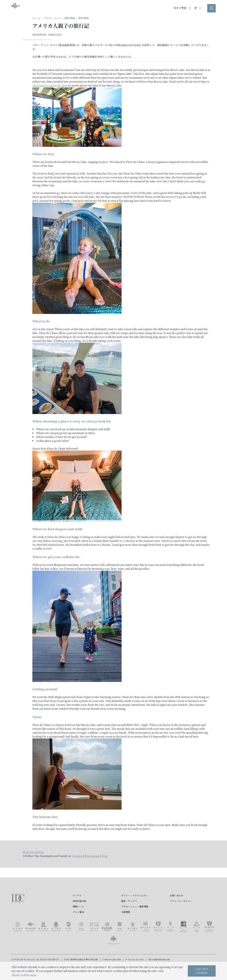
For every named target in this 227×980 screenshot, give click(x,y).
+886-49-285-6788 (112, 962)
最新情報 (84, 18)
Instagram (93, 856)
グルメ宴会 (78, 914)
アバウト (77, 898)
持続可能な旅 (79, 903)
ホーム (36, 18)
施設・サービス (129, 903)
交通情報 (126, 914)
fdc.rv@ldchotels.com (159, 962)
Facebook (78, 856)
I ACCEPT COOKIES (202, 971)
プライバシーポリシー (181, 903)
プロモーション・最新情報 (59, 18)
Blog (105, 856)
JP (198, 8)
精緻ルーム (78, 909)
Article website (35, 852)
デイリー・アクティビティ (134, 898)
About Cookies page (24, 975)
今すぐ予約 (180, 8)
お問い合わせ (176, 898)
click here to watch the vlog (50, 85)
